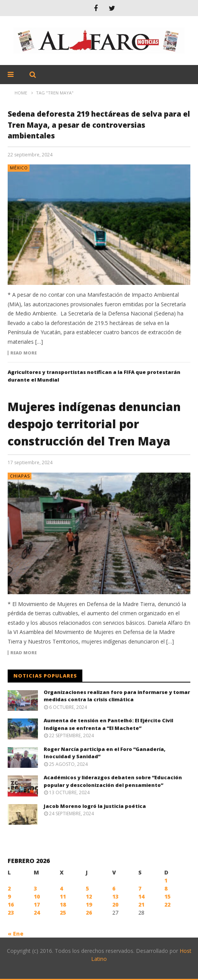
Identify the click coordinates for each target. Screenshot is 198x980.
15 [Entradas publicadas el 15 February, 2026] (167, 896)
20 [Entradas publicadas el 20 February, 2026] (115, 904)
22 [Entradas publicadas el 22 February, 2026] (167, 904)
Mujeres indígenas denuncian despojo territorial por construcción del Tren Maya (94, 424)
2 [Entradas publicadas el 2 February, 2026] (9, 888)
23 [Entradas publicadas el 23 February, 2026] (11, 913)
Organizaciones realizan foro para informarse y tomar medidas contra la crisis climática (117, 696)
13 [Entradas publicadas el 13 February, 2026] (115, 896)
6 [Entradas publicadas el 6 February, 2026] (114, 888)
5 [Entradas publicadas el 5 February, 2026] (87, 888)
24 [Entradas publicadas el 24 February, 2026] (37, 913)
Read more (24, 353)
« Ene (16, 934)
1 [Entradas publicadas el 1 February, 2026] (166, 880)
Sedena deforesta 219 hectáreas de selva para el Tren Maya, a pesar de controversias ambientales (99, 125)
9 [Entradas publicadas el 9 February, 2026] (9, 896)
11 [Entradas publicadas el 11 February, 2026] (63, 896)
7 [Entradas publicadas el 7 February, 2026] (140, 888)
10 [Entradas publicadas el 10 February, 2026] (37, 896)
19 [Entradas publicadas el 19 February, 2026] (89, 904)
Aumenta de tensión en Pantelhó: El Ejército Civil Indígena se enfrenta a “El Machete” (108, 724)
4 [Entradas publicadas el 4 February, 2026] (61, 888)
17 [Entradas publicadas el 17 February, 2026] (37, 904)
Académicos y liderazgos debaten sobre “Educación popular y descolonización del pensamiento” (113, 781)
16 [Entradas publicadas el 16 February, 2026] (11, 904)
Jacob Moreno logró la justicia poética (95, 806)
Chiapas (20, 476)
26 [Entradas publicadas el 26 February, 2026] (89, 913)
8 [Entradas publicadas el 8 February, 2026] (166, 888)
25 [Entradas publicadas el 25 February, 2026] (63, 913)
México (19, 168)
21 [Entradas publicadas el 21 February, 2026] (141, 904)
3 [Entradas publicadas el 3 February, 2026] (35, 888)
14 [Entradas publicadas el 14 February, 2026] (141, 896)
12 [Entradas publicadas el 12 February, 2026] (89, 896)
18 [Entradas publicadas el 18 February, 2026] (63, 904)
